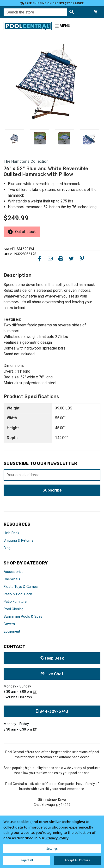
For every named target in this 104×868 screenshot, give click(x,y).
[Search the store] (72, 12)
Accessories (14, 572)
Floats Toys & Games (21, 587)
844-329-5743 (52, 711)
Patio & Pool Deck (18, 594)
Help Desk (11, 533)
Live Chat (52, 674)
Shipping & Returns (18, 540)
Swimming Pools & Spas (23, 616)
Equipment (12, 631)
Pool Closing (14, 609)
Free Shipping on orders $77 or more (52, 3)
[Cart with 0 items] (96, 12)
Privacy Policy (57, 838)
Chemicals (12, 579)
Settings (52, 849)
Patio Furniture (15, 602)
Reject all (27, 860)
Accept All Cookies (77, 860)
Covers (9, 624)
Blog (7, 548)
